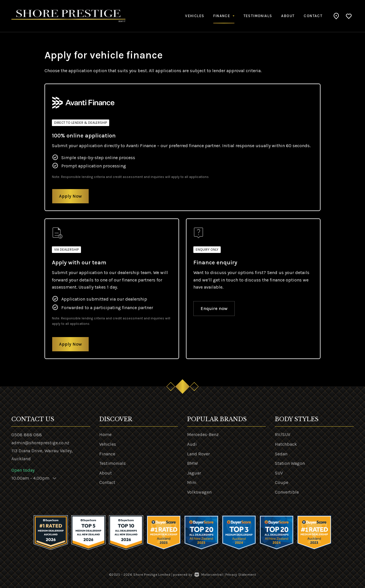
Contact (313, 16)
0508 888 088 (27, 435)
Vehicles (195, 16)
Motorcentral (209, 575)
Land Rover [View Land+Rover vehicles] (198, 454)
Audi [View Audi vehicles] (192, 444)
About (288, 16)
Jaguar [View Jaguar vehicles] (194, 473)
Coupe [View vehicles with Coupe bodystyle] (282, 482)
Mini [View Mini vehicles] (192, 482)
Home (105, 434)
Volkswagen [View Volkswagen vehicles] (199, 492)
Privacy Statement (241, 575)
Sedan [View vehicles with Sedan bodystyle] (281, 454)
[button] (336, 16)
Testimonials (258, 16)
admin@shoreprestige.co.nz (40, 443)
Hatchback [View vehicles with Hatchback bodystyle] (286, 444)
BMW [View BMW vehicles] (192, 463)
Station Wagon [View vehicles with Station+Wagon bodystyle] (290, 463)
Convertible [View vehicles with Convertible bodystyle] (287, 492)
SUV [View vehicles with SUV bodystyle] (279, 473)
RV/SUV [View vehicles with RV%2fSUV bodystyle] (283, 434)
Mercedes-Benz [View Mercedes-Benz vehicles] (203, 434)
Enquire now (214, 308)
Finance (107, 454)
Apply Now (70, 196)
